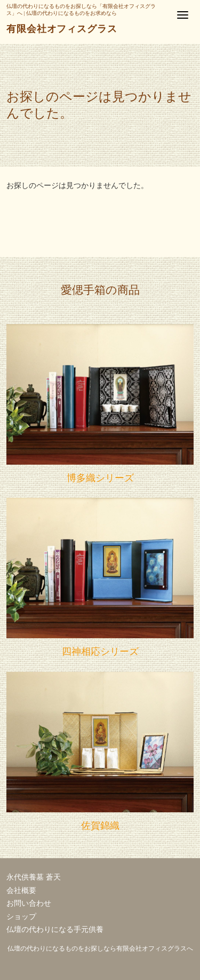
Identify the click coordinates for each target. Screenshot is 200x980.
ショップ (21, 917)
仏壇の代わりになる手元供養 (55, 930)
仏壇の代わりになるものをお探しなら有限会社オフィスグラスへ (100, 948)
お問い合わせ (29, 903)
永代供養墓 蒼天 (34, 877)
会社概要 (21, 891)
